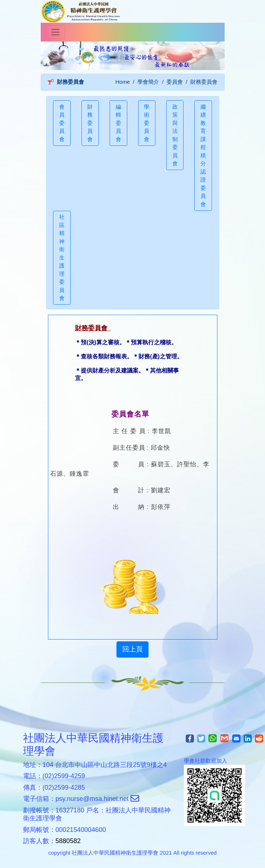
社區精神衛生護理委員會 (62, 257)
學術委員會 (147, 123)
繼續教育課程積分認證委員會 (203, 155)
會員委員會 (62, 123)
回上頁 (132, 649)
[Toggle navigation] (56, 32)
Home (123, 82)
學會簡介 (148, 82)
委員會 (175, 82)
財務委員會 (90, 123)
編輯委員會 (118, 123)
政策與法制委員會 (175, 135)
